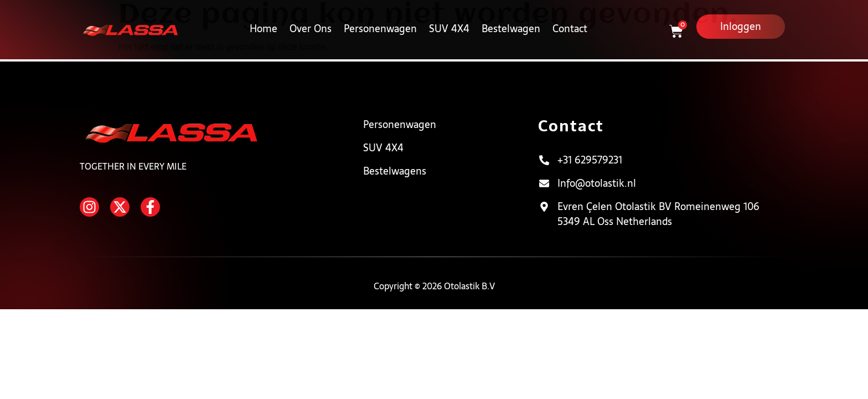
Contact (570, 21)
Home (263, 21)
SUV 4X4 (449, 21)
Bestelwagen (511, 21)
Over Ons (311, 21)
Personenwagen (380, 21)
